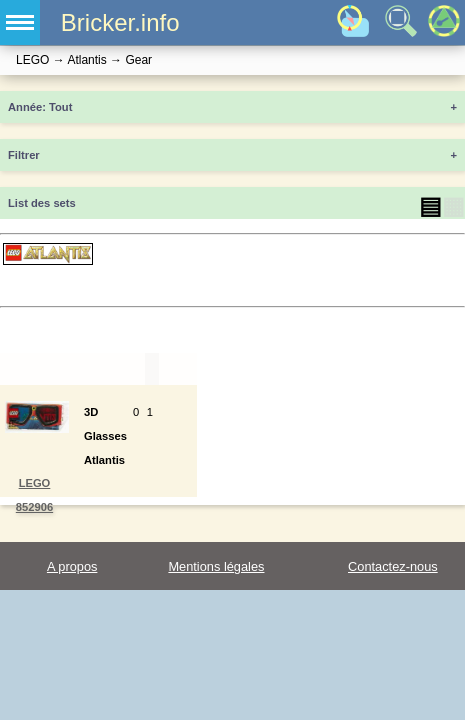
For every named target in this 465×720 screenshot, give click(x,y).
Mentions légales (216, 566)
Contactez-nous (393, 566)
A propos (72, 566)
